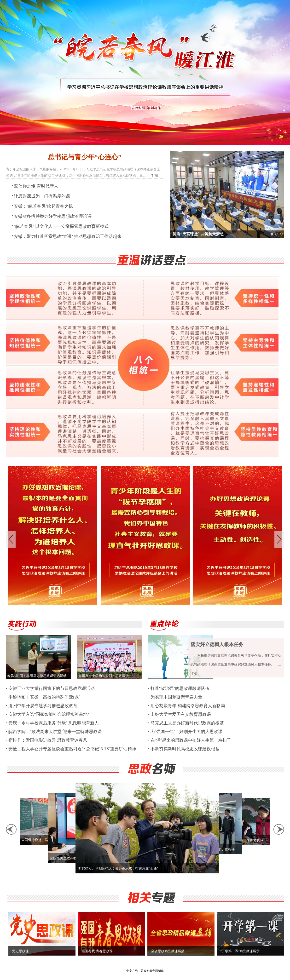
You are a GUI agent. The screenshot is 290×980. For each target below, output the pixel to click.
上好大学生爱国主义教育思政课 (181, 714)
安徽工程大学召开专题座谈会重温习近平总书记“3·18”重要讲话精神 (72, 749)
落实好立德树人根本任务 (217, 644)
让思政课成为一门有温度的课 (42, 196)
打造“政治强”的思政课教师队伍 (180, 688)
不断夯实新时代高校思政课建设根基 (185, 749)
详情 (154, 175)
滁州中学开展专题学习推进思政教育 (43, 706)
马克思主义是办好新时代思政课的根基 (187, 723)
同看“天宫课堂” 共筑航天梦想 (198, 234)
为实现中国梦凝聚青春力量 (176, 697)
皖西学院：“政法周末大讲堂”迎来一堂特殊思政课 (55, 732)
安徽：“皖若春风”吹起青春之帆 (43, 206)
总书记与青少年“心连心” (85, 157)
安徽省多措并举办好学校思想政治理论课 (53, 216)
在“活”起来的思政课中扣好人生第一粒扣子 (191, 740)
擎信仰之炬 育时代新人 (36, 186)
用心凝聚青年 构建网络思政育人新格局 (188, 706)
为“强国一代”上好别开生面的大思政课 (186, 732)
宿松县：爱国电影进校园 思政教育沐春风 (48, 740)
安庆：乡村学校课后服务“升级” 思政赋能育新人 (54, 723)
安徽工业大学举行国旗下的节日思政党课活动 (52, 688)
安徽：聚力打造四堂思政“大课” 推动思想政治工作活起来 (68, 236)
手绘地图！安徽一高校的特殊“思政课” (44, 697)
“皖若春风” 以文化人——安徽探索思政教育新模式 (61, 226)
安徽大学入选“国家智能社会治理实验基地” (49, 714)
